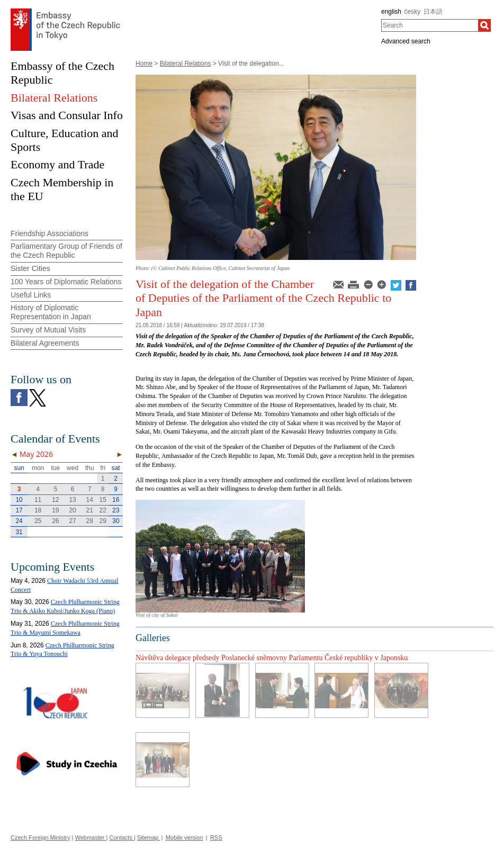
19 (55, 510)
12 (55, 500)
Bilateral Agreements (45, 343)
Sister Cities (30, 268)
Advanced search (406, 41)
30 (116, 521)
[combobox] (430, 25)
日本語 (433, 12)
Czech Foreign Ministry (40, 837)
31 (19, 532)
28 (90, 521)
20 (72, 510)
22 (103, 510)
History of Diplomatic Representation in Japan (51, 312)
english (391, 12)
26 (55, 521)
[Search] (484, 25)
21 (90, 510)
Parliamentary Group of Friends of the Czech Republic (66, 251)
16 (116, 500)
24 (19, 521)
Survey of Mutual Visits (48, 330)
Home (144, 64)
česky (413, 12)
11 (38, 500)
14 (90, 500)
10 (19, 500)
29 (103, 521)
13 (72, 500)
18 (38, 510)
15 (103, 500)
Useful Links (31, 295)
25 (38, 521)
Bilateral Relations (186, 64)
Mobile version (184, 837)
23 (116, 510)
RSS (216, 837)
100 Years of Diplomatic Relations (66, 282)
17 (19, 510)
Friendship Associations (49, 233)
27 (72, 521)
